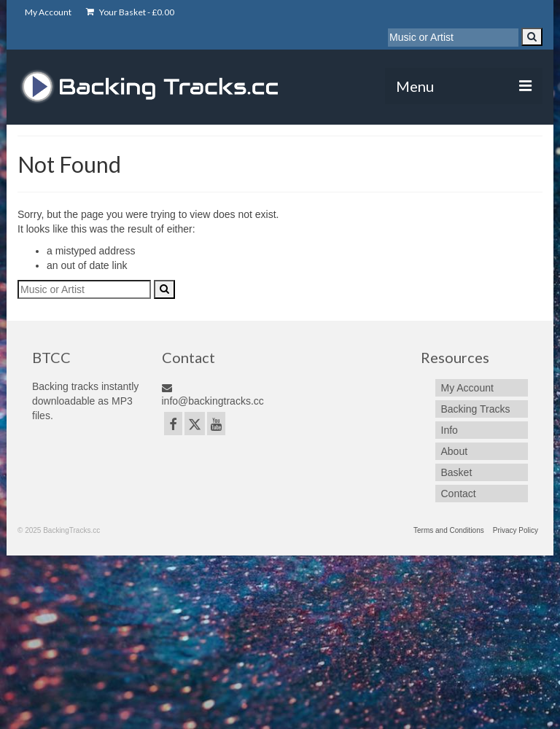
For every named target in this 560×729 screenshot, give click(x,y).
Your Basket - (130, 12)
